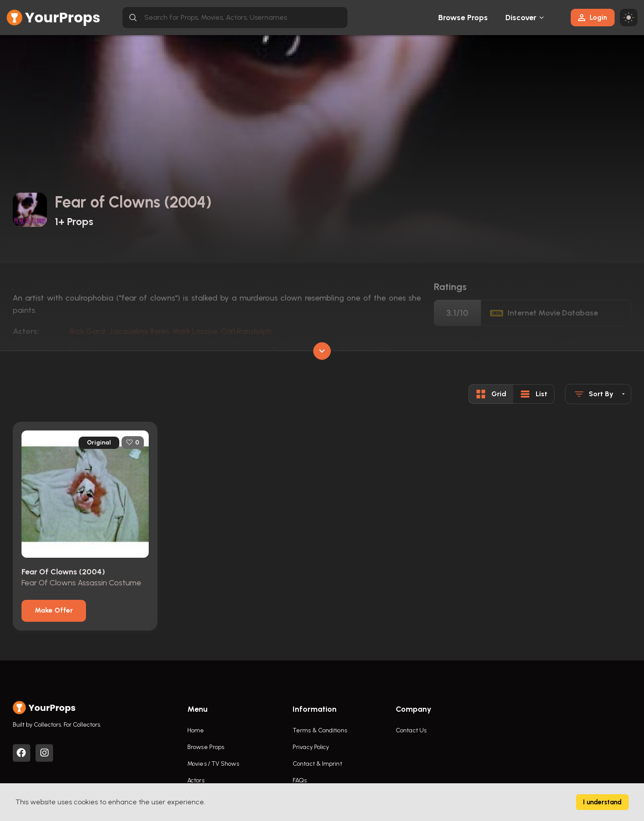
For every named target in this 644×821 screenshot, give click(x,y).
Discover (521, 18)
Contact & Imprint (317, 764)
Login (593, 17)
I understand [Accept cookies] (602, 802)
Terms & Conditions (320, 730)
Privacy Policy (311, 747)
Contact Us (411, 730)
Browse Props (463, 18)
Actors (196, 780)
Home (196, 730)
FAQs (300, 780)
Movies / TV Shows (213, 764)
